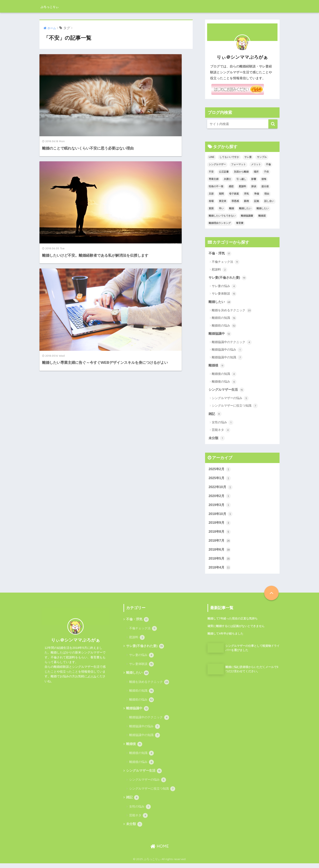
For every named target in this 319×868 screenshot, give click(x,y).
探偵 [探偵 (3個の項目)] (254, 186)
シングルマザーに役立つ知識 (235, 407)
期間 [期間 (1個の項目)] (221, 194)
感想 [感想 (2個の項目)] (231, 186)
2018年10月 (221, 516)
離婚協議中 (220, 334)
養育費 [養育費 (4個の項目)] (240, 223)
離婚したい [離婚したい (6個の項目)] (263, 208)
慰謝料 (220, 270)
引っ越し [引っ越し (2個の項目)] (241, 179)
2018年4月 (220, 571)
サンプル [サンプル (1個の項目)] (262, 157)
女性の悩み (223, 424)
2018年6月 (220, 553)
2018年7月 (220, 543)
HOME (160, 851)
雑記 (215, 415)
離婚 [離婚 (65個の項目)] (232, 208)
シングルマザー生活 (227, 391)
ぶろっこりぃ (56, 6)
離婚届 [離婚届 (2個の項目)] (262, 216)
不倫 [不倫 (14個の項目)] (268, 164)
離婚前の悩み (224, 326)
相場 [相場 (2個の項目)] (211, 201)
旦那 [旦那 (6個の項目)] (211, 194)
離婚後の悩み (224, 383)
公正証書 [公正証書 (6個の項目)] (224, 172)
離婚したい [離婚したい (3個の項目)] (245, 208)
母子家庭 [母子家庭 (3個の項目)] (234, 194)
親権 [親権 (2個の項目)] (246, 201)
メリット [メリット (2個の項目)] (256, 164)
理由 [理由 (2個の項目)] (267, 194)
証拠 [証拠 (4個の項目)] (257, 201)
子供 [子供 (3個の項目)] (266, 172)
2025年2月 (220, 471)
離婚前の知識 (224, 319)
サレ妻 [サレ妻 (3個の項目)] (248, 157)
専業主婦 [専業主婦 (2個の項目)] (214, 179)
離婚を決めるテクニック (232, 311)
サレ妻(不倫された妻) (228, 278)
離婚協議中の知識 (227, 358)
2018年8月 (220, 534)
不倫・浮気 (220, 254)
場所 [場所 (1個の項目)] (256, 172)
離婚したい (220, 302)
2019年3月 (220, 507)
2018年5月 (220, 562)
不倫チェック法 (226, 262)
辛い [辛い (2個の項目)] (221, 208)
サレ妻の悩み (224, 287)
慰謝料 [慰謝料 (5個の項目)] (243, 186)
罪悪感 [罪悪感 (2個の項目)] (235, 201)
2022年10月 (221, 489)
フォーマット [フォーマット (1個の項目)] (238, 164)
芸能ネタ (221, 431)
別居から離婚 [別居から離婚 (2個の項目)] (241, 172)
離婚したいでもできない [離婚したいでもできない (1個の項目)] (222, 216)
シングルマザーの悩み (230, 399)
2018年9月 (220, 525)
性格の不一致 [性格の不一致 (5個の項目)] (216, 186)
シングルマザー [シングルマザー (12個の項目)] (217, 164)
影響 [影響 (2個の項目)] (254, 179)
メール (92, 680)
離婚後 (217, 366)
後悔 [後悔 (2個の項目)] (264, 179)
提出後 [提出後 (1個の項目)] (265, 186)
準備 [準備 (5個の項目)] (257, 194)
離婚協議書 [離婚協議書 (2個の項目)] (247, 216)
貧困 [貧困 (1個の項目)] (211, 208)
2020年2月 (220, 498)
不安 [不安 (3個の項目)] (211, 172)
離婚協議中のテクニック (232, 343)
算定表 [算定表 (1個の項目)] (223, 201)
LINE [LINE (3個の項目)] (211, 157)
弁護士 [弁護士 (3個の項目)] (227, 179)
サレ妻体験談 (224, 294)
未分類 (217, 439)
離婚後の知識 (224, 375)
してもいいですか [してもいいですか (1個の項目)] (229, 157)
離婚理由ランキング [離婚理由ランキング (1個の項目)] (220, 223)
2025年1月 (220, 480)
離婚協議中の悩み (227, 351)
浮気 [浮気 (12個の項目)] (246, 194)
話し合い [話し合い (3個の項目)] (269, 201)
